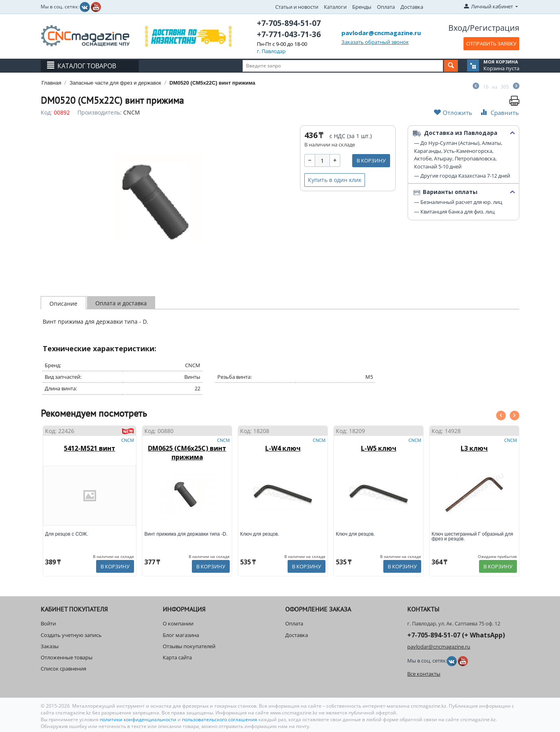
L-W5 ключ (379, 448)
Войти (48, 623)
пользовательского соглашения (220, 719)
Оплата (386, 7)
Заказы (50, 646)
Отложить (453, 112)
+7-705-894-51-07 (289, 23)
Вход (458, 28)
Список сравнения (63, 669)
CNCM (132, 112)
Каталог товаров (87, 66)
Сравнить (499, 112)
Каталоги (335, 7)
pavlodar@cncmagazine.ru (381, 33)
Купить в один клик (335, 180)
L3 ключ (474, 448)
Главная (51, 83)
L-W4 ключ (283, 448)
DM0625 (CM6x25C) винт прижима (187, 453)
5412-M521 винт (90, 448)
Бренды (362, 7)
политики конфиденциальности (139, 719)
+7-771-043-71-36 (289, 34)
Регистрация (495, 28)
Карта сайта (177, 657)
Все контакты (424, 674)
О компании (178, 623)
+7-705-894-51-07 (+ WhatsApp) (456, 635)
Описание (63, 304)
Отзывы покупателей (189, 646)
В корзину (371, 160)
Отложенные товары (67, 657)
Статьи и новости (297, 7)
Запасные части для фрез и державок (115, 83)
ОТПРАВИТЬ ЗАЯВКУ (491, 44)
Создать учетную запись (71, 635)
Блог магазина (181, 635)
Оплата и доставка (121, 303)
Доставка (412, 7)
